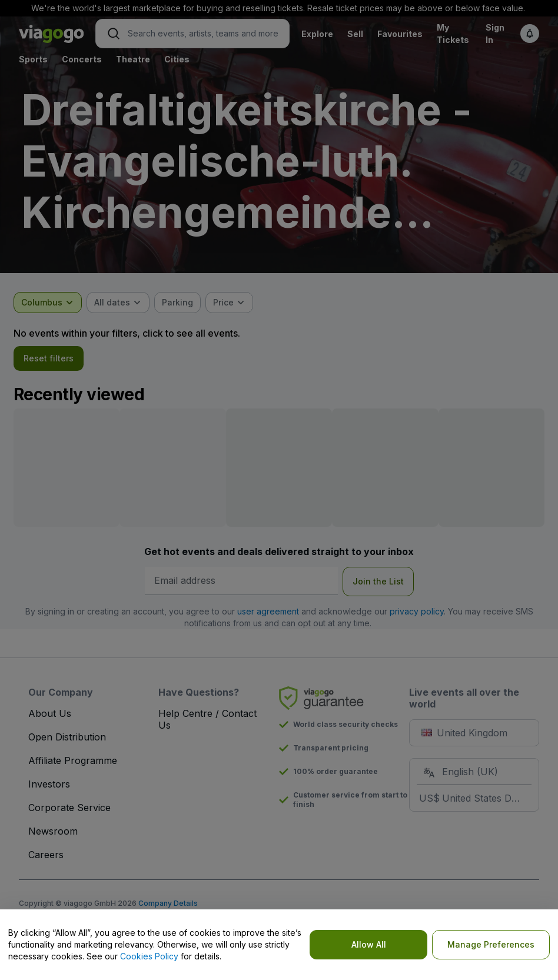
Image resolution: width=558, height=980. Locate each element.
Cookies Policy (149, 956)
